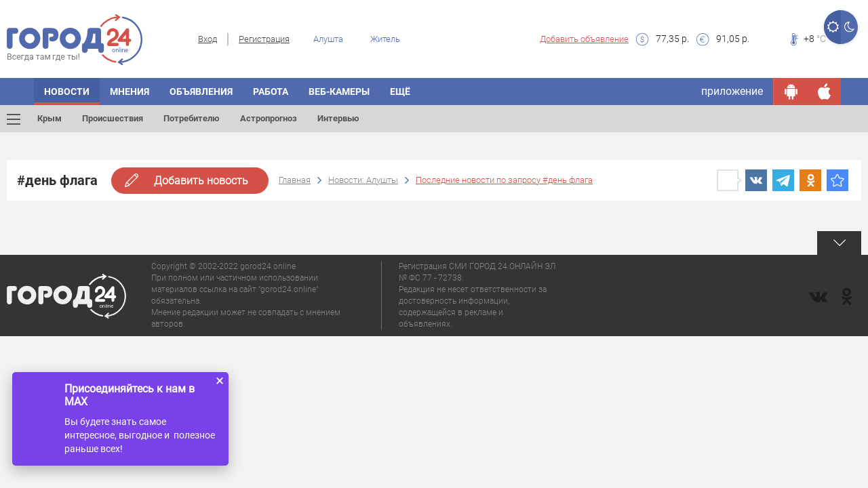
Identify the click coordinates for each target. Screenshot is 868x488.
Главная (295, 180)
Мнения (130, 91)
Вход (208, 39)
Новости (67, 91)
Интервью (338, 118)
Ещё (400, 91)
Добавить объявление (584, 39)
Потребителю (192, 118)
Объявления (201, 91)
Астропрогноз (269, 118)
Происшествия (113, 118)
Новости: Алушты (363, 180)
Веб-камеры (339, 91)
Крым (50, 118)
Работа (271, 91)
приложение (732, 91)
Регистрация (264, 39)
